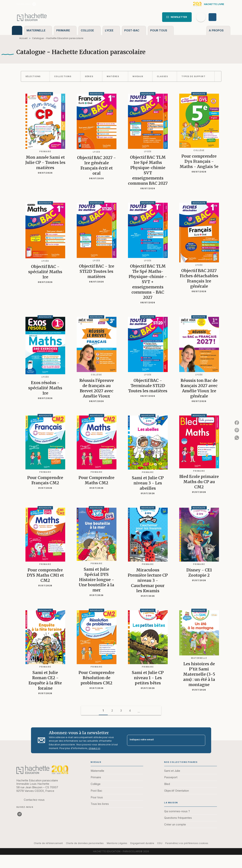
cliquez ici (94, 748)
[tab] (17, 30)
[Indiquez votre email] (161, 740)
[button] (177, 17)
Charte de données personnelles (85, 843)
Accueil (23, 38)
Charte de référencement (48, 843)
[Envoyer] (201, 740)
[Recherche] (201, 17)
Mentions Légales (117, 843)
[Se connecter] (217, 17)
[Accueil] (32, 17)
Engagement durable (142, 843)
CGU (160, 843)
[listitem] (34, 4)
